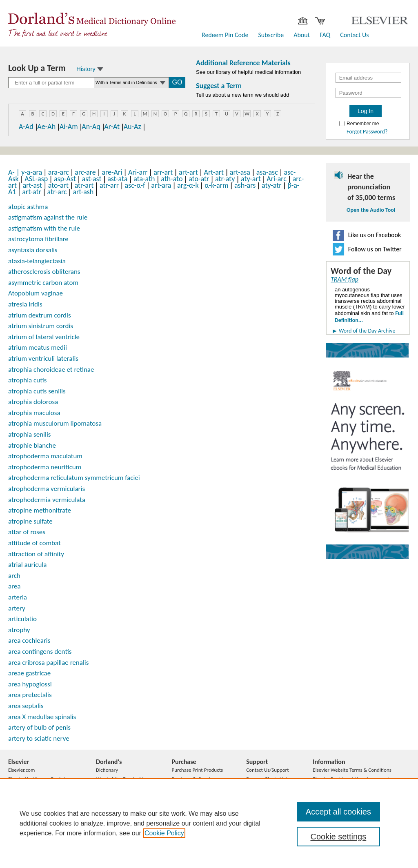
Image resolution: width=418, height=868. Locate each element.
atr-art (84, 185)
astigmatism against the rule (48, 217)
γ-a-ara (32, 172)
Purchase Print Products (197, 770)
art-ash (83, 192)
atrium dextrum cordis (40, 315)
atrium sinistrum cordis (41, 326)
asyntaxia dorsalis (33, 250)
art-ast (32, 185)
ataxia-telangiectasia (37, 261)
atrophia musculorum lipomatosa (55, 423)
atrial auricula (27, 565)
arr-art (163, 172)
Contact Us (354, 35)
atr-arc (57, 192)
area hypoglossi (30, 684)
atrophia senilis (29, 434)
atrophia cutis (27, 380)
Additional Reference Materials (243, 63)
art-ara (161, 185)
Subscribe (271, 35)
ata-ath (144, 179)
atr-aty (225, 179)
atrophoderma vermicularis (47, 489)
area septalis (26, 706)
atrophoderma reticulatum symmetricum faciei (74, 478)
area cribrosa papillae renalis (48, 663)
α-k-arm (216, 185)
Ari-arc (277, 179)
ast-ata (117, 179)
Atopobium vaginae (36, 293)
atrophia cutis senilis (37, 391)
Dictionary (107, 770)
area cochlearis (29, 640)
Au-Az (132, 127)
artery (17, 608)
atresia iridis (25, 304)
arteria (18, 597)
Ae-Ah (46, 127)
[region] (209, 823)
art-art (188, 172)
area (14, 586)
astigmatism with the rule (44, 228)
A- (15, 172)
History (90, 69)
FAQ (325, 35)
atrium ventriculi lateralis (43, 359)
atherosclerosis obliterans (44, 272)
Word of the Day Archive (367, 331)
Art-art (214, 172)
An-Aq (91, 127)
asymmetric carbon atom (43, 283)
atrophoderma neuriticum (45, 467)
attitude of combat (34, 543)
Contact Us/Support (267, 770)
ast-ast (92, 179)
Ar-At (112, 127)
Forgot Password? (367, 132)
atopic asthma (28, 207)
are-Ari (112, 172)
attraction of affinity (36, 554)
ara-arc (59, 172)
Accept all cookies (338, 812)
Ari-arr (138, 172)
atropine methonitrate (40, 510)
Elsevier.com (21, 770)
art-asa (240, 172)
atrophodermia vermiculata (47, 500)
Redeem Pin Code (225, 35)
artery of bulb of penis (39, 727)
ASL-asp (36, 179)
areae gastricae (29, 673)
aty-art (251, 179)
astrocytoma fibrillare (38, 239)
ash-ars (245, 185)
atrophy (19, 630)
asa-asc (267, 172)
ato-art (58, 185)
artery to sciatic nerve (39, 738)
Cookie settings (338, 837)
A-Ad (26, 127)
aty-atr (272, 185)
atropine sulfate (30, 521)
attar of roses (27, 532)
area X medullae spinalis (42, 717)
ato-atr (199, 179)
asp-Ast (65, 179)
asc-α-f (135, 185)
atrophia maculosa (34, 413)
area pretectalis (30, 695)
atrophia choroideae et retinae (51, 370)
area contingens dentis (40, 652)
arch (14, 576)
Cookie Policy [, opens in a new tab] (164, 833)
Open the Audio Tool (371, 210)
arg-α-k (188, 185)
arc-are (85, 172)
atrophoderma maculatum (45, 456)
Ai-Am (69, 127)
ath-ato (172, 179)
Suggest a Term (219, 86)
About (302, 35)
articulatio (22, 619)
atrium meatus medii (38, 347)
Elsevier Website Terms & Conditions (352, 770)
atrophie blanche (32, 445)
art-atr (32, 192)
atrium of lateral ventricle (44, 337)
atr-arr (109, 185)
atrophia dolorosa (33, 402)
